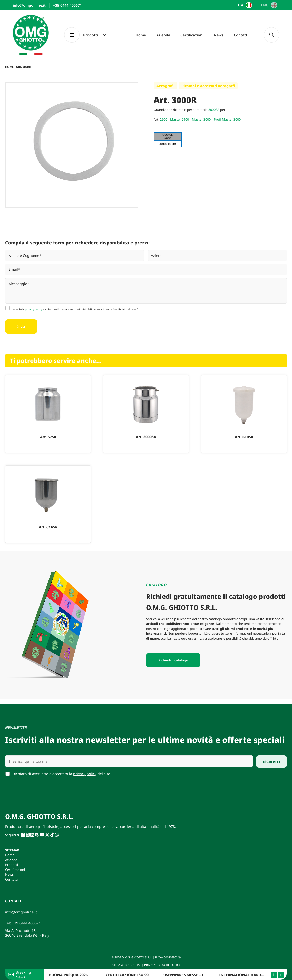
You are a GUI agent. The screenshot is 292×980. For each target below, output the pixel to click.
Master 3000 (201, 119)
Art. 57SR (48, 437)
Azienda (163, 35)
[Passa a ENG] (268, 5)
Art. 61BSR (244, 437)
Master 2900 (179, 119)
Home (141, 35)
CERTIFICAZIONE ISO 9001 (129, 975)
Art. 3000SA (146, 437)
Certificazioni (192, 35)
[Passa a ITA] (244, 5)
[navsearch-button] (271, 35)
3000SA (214, 110)
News (219, 35)
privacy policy (34, 309)
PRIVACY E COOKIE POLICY (163, 965)
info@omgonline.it (21, 912)
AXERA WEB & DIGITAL (126, 965)
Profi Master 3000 (227, 119)
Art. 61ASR (48, 527)
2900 (163, 119)
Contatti (241, 35)
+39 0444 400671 (26, 923)
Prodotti (12, 865)
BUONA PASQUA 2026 (68, 975)
